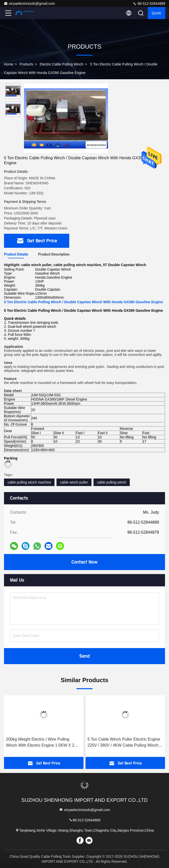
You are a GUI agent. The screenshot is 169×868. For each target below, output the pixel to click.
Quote (156, 13)
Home (9, 64)
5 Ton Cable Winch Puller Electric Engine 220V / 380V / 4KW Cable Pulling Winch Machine (124, 743)
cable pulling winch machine (29, 482)
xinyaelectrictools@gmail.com (29, 4)
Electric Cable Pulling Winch (62, 64)
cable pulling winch (112, 482)
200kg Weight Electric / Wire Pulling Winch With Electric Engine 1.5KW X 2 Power (40, 743)
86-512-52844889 (149, 4)
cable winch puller (74, 482)
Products (26, 64)
